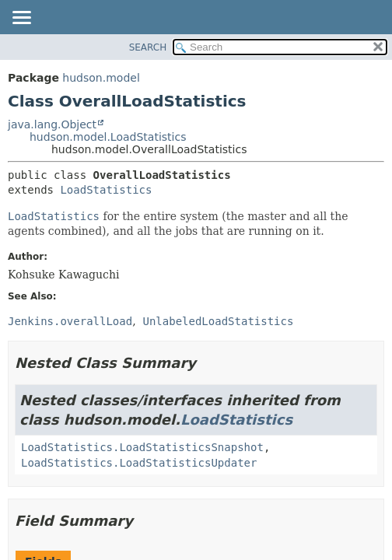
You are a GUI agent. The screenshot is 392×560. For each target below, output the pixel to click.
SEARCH (148, 47)
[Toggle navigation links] (21, 19)
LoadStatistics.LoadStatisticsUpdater (139, 463)
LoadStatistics (106, 190)
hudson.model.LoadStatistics (108, 137)
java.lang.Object (52, 124)
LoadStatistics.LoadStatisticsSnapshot (142, 447)
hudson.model (101, 78)
